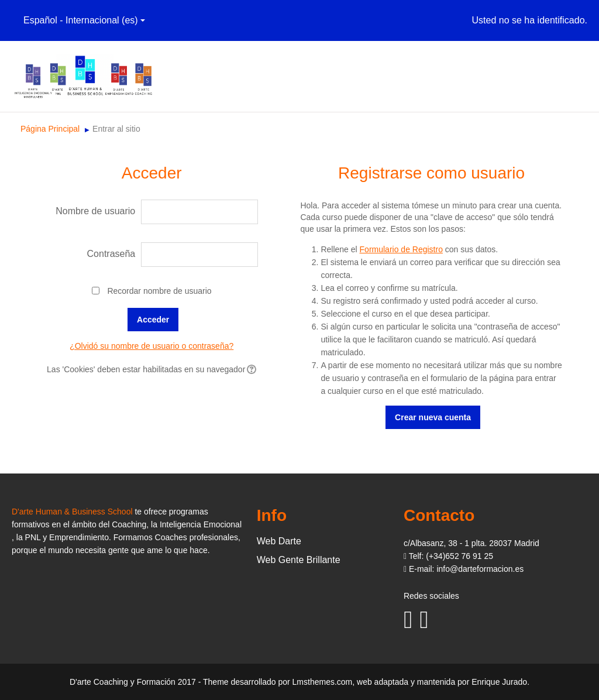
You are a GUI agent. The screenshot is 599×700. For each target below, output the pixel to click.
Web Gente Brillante (299, 560)
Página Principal (50, 129)
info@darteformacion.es (480, 569)
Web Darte (279, 541)
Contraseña (111, 254)
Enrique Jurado (499, 682)
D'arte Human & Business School (72, 512)
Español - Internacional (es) (84, 20)
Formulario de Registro (401, 249)
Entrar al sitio (116, 129)
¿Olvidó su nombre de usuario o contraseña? (152, 346)
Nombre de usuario (95, 211)
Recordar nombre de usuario (159, 291)
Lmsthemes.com (323, 682)
